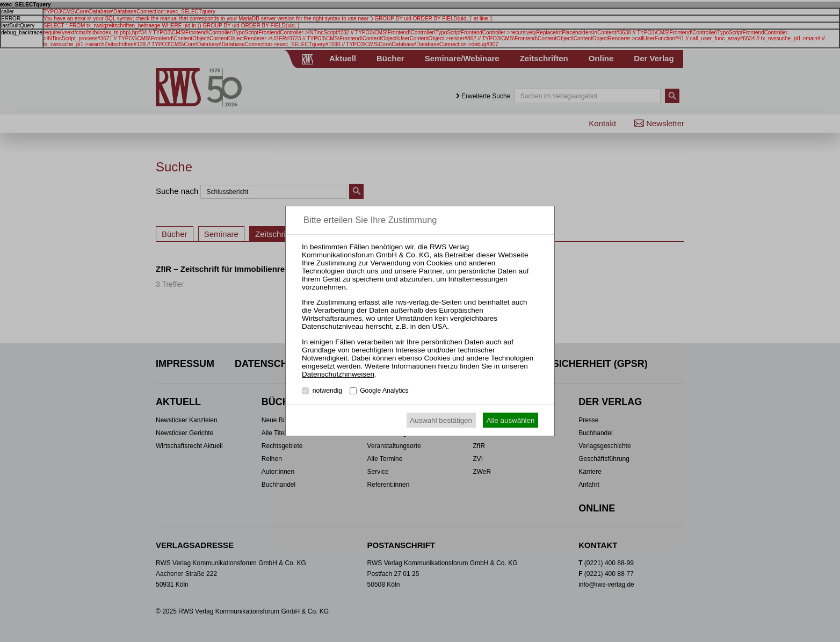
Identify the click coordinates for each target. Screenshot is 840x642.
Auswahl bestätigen (441, 420)
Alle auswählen (511, 420)
